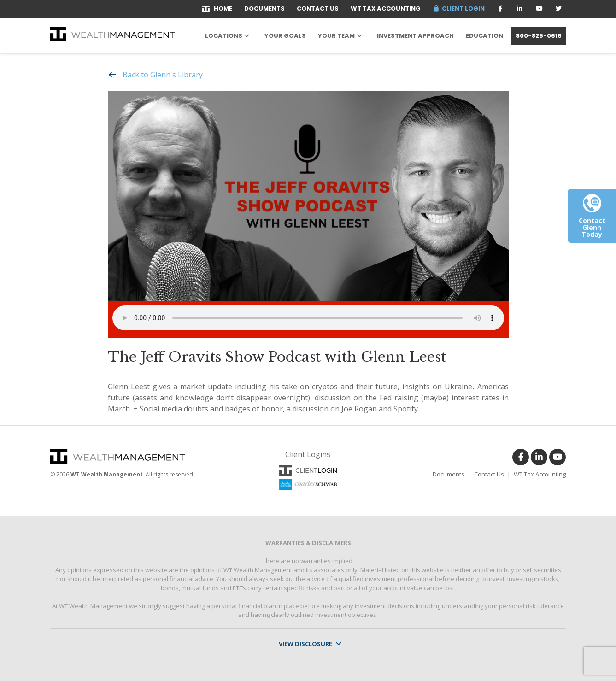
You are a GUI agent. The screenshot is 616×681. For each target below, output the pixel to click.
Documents (264, 9)
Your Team (336, 36)
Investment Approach (415, 36)
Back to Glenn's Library (163, 75)
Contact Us (318, 9)
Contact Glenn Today (592, 220)
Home (217, 9)
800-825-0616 (539, 36)
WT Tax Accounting (386, 9)
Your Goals (285, 36)
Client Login (458, 9)
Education (484, 36)
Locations (224, 36)
